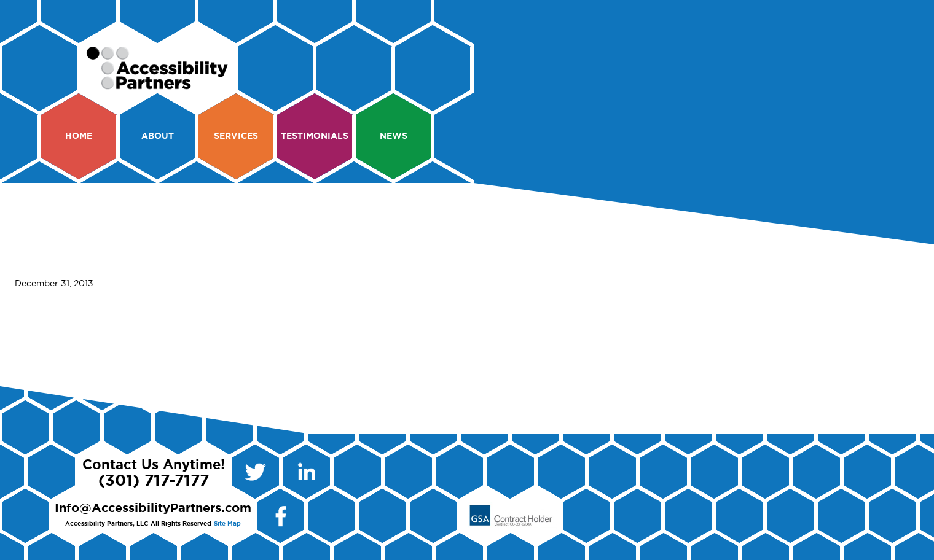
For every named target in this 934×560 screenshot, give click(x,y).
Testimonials (315, 136)
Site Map (227, 524)
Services (236, 136)
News (394, 136)
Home (79, 136)
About (158, 136)
